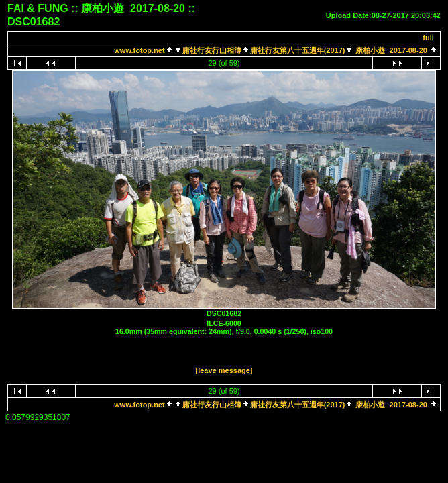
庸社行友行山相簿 (212, 50)
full (428, 38)
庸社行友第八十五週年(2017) (298, 50)
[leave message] (224, 370)
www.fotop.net (139, 50)
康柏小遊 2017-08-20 (391, 50)
